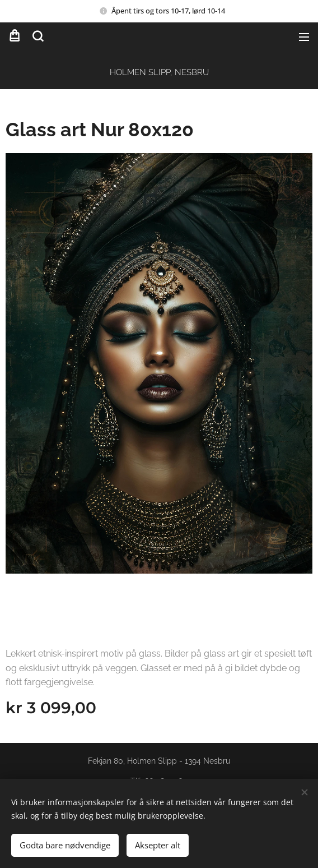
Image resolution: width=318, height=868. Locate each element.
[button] (37, 36)
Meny (304, 37)
